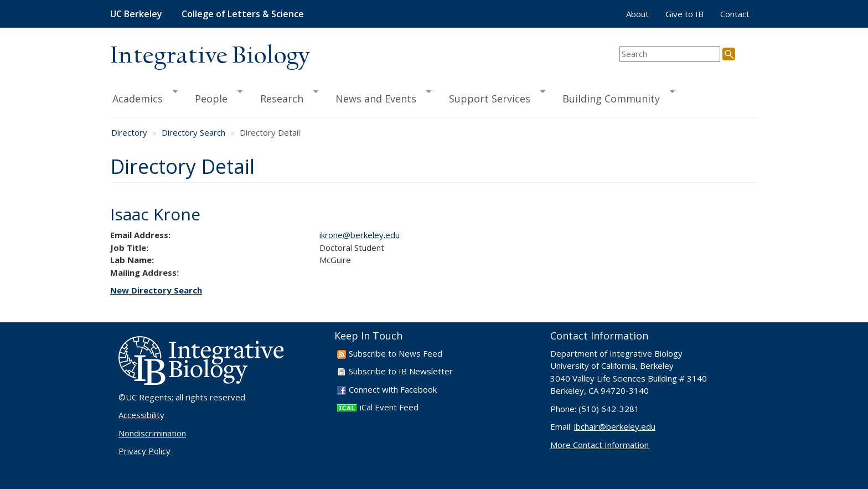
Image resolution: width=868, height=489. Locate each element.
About (637, 14)
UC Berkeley (136, 14)
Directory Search (193, 132)
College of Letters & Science (243, 14)
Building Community (614, 97)
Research (284, 97)
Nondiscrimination (152, 433)
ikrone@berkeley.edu (360, 235)
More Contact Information (600, 445)
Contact (735, 14)
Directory (129, 132)
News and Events (378, 97)
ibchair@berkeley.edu (615, 426)
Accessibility (141, 415)
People (214, 97)
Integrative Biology (210, 56)
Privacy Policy (144, 451)
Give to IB (684, 14)
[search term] (670, 54)
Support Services (492, 97)
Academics (144, 97)
